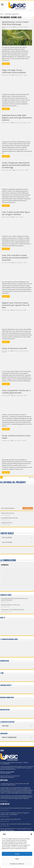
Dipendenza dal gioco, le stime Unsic (11, 605)
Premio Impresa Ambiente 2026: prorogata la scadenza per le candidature (15, 814)
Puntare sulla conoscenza (8, 513)
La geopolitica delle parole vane (9, 518)
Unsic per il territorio (18, 75)
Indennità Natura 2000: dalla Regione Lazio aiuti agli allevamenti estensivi (17, 118)
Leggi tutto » (6, 64)
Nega (17, 859)
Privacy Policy (4, 801)
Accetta (17, 854)
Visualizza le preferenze (17, 864)
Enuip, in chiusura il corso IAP (14, 348)
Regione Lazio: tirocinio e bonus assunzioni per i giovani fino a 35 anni (16, 305)
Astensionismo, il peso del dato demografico (13, 610)
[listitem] (24, 578)
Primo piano (16, 217)
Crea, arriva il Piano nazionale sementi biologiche (16, 808)
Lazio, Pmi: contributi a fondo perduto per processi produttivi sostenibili (15, 258)
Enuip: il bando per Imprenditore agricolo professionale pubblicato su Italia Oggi (16, 165)
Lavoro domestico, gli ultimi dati (10, 819)
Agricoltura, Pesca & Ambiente (21, 27)
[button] (31, 834)
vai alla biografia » (28, 508)
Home (2, 14)
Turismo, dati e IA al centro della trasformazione (16, 824)
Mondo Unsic (15, 351)
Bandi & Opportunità (18, 263)
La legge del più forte (7, 523)
